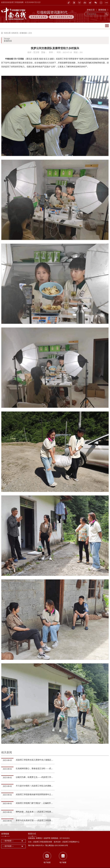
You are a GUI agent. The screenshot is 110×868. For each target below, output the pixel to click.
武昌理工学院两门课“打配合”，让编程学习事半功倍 (38, 803)
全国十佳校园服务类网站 (61, 17)
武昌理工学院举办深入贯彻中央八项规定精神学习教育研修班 (42, 760)
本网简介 (39, 838)
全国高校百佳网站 (38, 17)
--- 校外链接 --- (8, 846)
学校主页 (91, 10)
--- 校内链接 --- (8, 841)
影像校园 (23, 33)
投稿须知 (32, 838)
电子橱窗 (63, 862)
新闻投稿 (102, 10)
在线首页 (15, 33)
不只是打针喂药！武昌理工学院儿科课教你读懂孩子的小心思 (42, 786)
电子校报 (47, 862)
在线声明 (47, 838)
